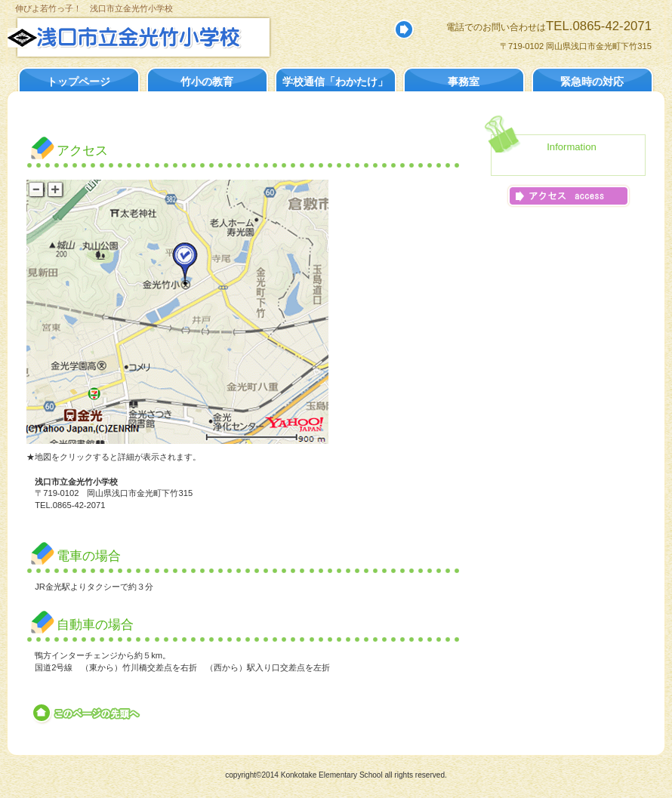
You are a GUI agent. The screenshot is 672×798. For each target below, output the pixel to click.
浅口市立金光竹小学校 (172, 37)
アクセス (569, 196)
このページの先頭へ (87, 713)
